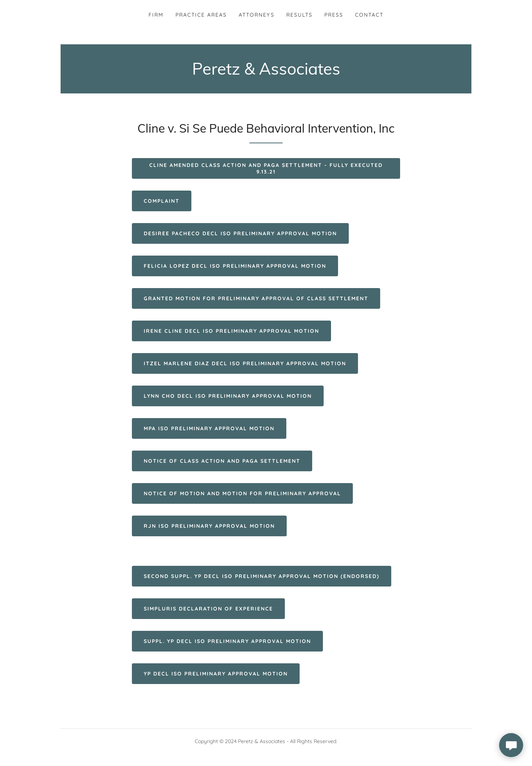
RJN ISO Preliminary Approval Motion (209, 526)
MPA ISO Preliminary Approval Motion (209, 428)
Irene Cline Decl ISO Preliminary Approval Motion (231, 331)
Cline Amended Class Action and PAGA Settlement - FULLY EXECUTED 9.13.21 (266, 168)
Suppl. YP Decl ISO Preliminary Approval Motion (227, 641)
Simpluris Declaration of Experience (208, 609)
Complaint (162, 201)
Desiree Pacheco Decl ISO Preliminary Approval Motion (240, 233)
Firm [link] (156, 15)
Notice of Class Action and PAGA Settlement (222, 461)
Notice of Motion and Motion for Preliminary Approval (242, 493)
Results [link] (299, 15)
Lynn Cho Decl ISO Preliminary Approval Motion (228, 396)
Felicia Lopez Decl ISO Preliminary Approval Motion (235, 266)
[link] (266, 72)
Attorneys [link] (256, 15)
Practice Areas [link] (201, 15)
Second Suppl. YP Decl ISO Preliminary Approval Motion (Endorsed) (262, 576)
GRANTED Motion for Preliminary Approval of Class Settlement (256, 298)
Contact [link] (369, 15)
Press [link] (334, 15)
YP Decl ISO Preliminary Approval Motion (216, 674)
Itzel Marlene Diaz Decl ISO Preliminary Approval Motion (245, 363)
